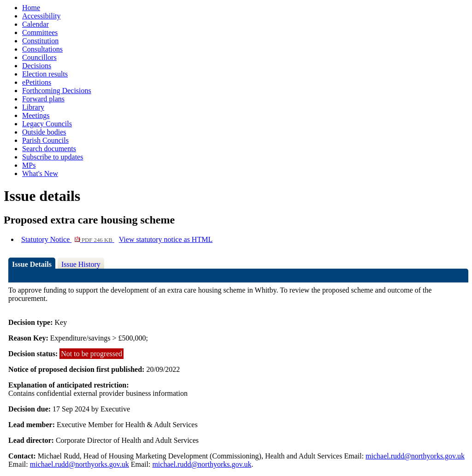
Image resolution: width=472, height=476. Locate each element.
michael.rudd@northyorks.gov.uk (415, 456)
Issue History (81, 264)
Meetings (36, 115)
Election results (45, 74)
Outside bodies (44, 132)
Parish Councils (45, 140)
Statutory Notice (68, 239)
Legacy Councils (47, 124)
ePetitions (37, 82)
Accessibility (41, 16)
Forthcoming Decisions (57, 91)
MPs (29, 165)
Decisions (37, 66)
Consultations (42, 49)
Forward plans (43, 99)
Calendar (35, 24)
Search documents (49, 149)
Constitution (40, 41)
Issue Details (32, 264)
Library (33, 107)
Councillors (39, 57)
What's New (40, 173)
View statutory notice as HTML (166, 239)
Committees (40, 32)
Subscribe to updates (53, 157)
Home (31, 8)
